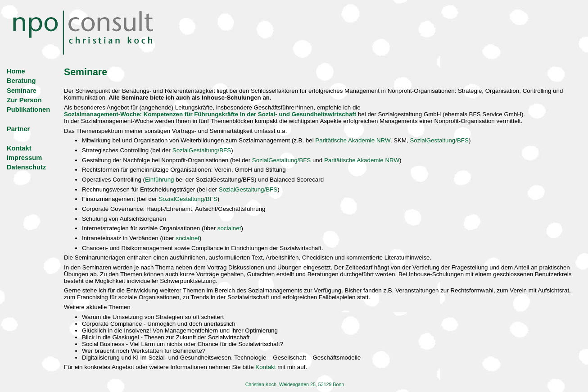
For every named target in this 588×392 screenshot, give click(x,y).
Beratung (21, 81)
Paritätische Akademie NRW (353, 140)
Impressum (24, 158)
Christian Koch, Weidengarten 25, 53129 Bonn (295, 384)
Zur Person (24, 100)
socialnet (229, 228)
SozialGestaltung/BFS (439, 140)
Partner (18, 129)
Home (16, 71)
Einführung (159, 180)
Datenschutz (26, 167)
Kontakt (19, 148)
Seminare (22, 91)
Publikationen (28, 109)
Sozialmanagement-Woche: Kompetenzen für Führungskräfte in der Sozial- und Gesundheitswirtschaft (210, 114)
